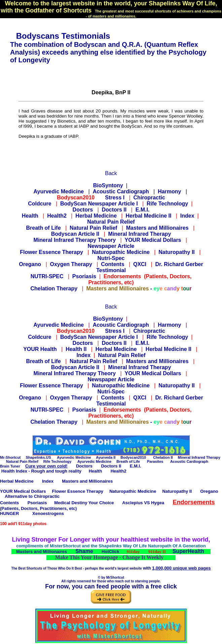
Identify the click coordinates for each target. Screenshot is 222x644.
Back (111, 173)
